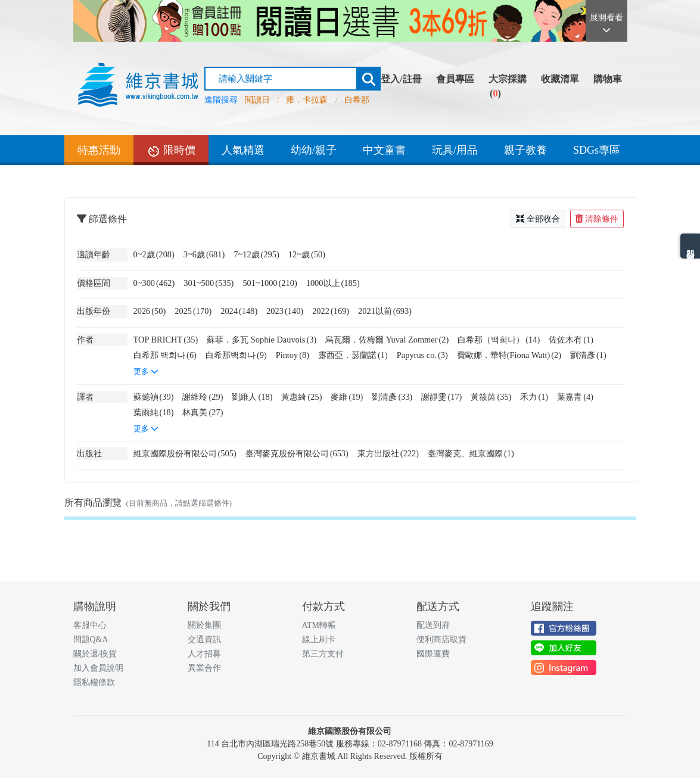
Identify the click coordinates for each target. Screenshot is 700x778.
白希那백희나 (236, 355)
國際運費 (433, 654)
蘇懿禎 (154, 397)
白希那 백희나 (165, 355)
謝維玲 (203, 397)
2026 (150, 311)
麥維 (347, 397)
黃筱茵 (491, 397)
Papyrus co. (422, 355)
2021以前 (385, 311)
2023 (285, 311)
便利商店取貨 (441, 639)
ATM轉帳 (319, 625)
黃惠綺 (301, 397)
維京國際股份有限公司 (185, 453)
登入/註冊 (401, 79)
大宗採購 (508, 79)
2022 (331, 311)
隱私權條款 (94, 682)
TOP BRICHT (166, 340)
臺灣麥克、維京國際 (471, 453)
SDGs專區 (597, 150)
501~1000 (270, 283)
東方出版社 (388, 453)
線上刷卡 (319, 639)
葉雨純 (154, 412)
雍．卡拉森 (307, 100)
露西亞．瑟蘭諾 (353, 355)
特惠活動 (99, 150)
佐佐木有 (571, 340)
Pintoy (293, 355)
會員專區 (455, 79)
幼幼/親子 (314, 150)
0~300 (154, 283)
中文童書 (384, 150)
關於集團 (204, 625)
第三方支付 (323, 654)
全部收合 (538, 219)
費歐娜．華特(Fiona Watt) (509, 355)
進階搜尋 (221, 100)
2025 (193, 311)
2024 (239, 311)
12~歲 (307, 254)
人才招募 (204, 654)
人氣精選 (243, 150)
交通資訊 (204, 639)
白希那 (357, 100)
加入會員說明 (98, 668)
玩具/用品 (455, 150)
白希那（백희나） (499, 340)
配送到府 (433, 625)
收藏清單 (560, 79)
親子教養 (525, 150)
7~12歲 (256, 254)
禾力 (534, 397)
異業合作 (204, 668)
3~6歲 (204, 254)
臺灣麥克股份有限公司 (297, 453)
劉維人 (252, 397)
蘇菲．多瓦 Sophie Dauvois (262, 340)
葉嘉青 (575, 397)
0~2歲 (154, 254)
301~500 (209, 283)
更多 (146, 372)
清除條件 (597, 219)
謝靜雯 (441, 397)
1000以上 (333, 283)
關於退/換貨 (95, 654)
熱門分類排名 (690, 246)
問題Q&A (91, 639)
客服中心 (90, 625)
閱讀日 (257, 100)
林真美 (203, 412)
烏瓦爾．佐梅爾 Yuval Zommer (387, 340)
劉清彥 (588, 355)
